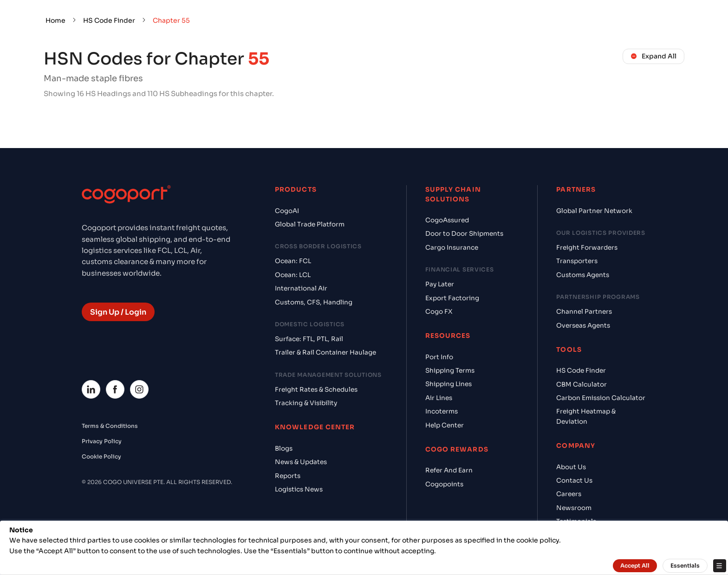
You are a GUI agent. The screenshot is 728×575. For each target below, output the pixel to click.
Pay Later (440, 284)
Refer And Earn (449, 470)
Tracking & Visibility (306, 403)
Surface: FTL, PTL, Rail (309, 339)
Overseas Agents (583, 326)
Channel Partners (584, 312)
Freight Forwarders (587, 248)
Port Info (439, 357)
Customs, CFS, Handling (314, 302)
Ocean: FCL (293, 261)
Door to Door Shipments (464, 234)
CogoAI (287, 211)
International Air (301, 288)
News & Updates (301, 462)
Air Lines (439, 398)
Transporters (577, 261)
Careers (569, 494)
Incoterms (442, 411)
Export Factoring (452, 298)
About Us (571, 467)
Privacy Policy (102, 441)
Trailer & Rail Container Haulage (325, 352)
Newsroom (574, 508)
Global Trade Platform (310, 224)
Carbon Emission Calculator (601, 398)
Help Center (445, 425)
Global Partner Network (594, 211)
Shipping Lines (448, 384)
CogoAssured (447, 220)
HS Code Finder (109, 20)
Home (55, 20)
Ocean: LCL (293, 275)
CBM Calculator (582, 384)
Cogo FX (439, 312)
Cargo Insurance (452, 248)
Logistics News (299, 489)
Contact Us (574, 481)
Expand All (653, 56)
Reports (288, 476)
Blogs (284, 449)
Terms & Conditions (110, 426)
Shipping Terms (450, 371)
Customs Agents (583, 275)
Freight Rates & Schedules (316, 390)
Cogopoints (444, 484)
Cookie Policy (101, 456)
